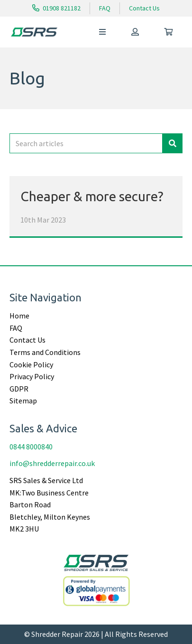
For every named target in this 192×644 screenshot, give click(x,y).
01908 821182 (56, 8)
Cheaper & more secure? (92, 196)
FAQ (105, 8)
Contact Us (144, 8)
